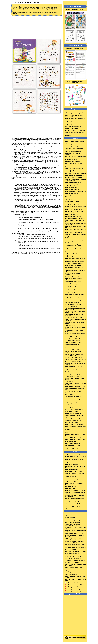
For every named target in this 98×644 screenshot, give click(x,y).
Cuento (72, 201)
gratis (74, 567)
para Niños (75, 10)
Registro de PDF (74, 415)
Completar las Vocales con (75, 548)
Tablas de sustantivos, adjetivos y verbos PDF (76, 569)
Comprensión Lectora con (75, 147)
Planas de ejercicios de (75, 333)
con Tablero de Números (75, 440)
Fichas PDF (73, 396)
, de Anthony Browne (74, 210)
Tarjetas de (73, 152)
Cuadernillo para (74, 170)
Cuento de (75, 114)
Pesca (70, 398)
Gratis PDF (75, 49)
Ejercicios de (72, 276)
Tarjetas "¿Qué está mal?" (71, 575)
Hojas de (71, 550)
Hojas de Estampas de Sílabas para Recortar (75, 285)
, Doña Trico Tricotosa (74, 583)
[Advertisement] (37, 27)
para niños (74, 232)
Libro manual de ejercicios (75, 360)
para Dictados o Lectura (74, 352)
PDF (73, 361)
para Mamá (71, 403)
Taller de (72, 445)
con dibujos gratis (74, 424)
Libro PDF (72, 344)
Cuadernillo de (72, 523)
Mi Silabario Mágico (75, 426)
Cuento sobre (73, 216)
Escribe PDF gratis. (74, 534)
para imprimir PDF (73, 553)
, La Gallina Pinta (73, 587)
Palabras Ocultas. (73, 419)
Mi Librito (72, 339)
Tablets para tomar (71, 571)
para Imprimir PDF (73, 143)
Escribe (75, 386)
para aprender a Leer (75, 434)
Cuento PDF (70, 487)
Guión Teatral (73, 304)
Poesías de (70, 408)
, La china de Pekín (74, 585)
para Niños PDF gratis (75, 180)
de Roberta (75, 490)
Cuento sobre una (74, 498)
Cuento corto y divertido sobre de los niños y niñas (74, 212)
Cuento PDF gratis (72, 205)
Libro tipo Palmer (74, 557)
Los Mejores (74, 264)
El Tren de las (70, 447)
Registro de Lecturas (73, 413)
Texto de (74, 335)
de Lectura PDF (72, 350)
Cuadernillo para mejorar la (73, 163)
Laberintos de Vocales (70, 325)
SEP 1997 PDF (74, 355)
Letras (68, 555)
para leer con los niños (75, 239)
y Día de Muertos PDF (75, 480)
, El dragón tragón (73, 591)
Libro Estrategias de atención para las (74, 539)
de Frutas (72, 128)
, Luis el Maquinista (75, 234)
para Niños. (74, 519)
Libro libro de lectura (74, 358)
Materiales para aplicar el (74, 373)
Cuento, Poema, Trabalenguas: (75, 174)
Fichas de (72, 293)
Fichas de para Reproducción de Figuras (73, 525)
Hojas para (74, 172)
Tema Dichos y (75, 82)
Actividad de (74, 521)
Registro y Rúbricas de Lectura (72, 417)
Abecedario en (70, 517)
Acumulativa (72, 337)
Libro (73, 342)
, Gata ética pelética (74, 589)
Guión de (72, 303)
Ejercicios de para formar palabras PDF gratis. (74, 542)
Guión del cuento (74, 301)
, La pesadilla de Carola (75, 245)
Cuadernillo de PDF (74, 168)
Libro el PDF (73, 281)
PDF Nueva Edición (74, 377)
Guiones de (73, 317)
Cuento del (75, 130)
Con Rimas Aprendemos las (73, 421)
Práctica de (72, 411)
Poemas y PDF (74, 410)
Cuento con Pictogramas (75, 112)
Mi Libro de (73, 375)
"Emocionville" (75, 203)
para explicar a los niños (75, 257)
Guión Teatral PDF (72, 306)
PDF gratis (73, 368)
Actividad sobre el (75, 476)
